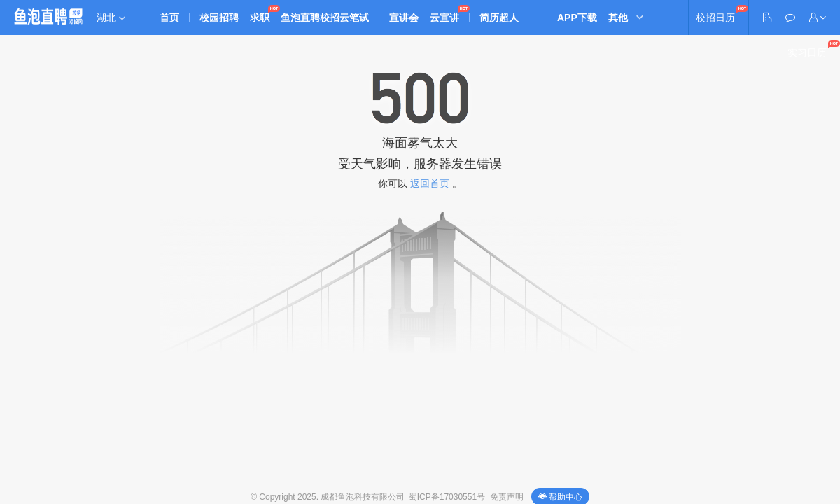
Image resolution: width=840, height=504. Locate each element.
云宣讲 (444, 17)
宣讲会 (404, 17)
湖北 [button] (111, 17)
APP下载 (577, 17)
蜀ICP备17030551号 (447, 497)
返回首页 (430, 183)
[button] (818, 17)
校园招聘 (219, 17)
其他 (618, 17)
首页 (169, 17)
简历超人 (499, 17)
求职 (260, 17)
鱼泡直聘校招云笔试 (325, 17)
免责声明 (507, 497)
